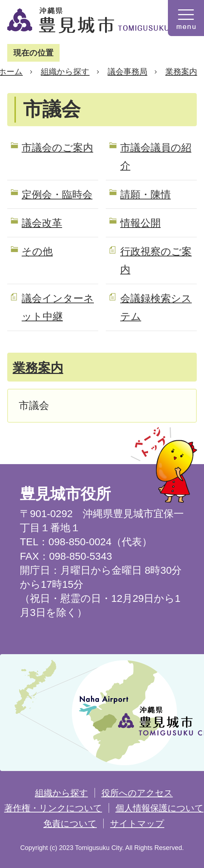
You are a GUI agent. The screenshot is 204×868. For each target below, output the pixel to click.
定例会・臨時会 (57, 195)
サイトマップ (137, 823)
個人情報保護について (160, 808)
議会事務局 (127, 72)
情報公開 (140, 223)
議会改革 (42, 223)
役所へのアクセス (137, 793)
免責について (70, 823)
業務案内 (181, 72)
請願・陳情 (146, 195)
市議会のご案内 (57, 148)
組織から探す (65, 72)
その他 (37, 252)
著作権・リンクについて (53, 808)
